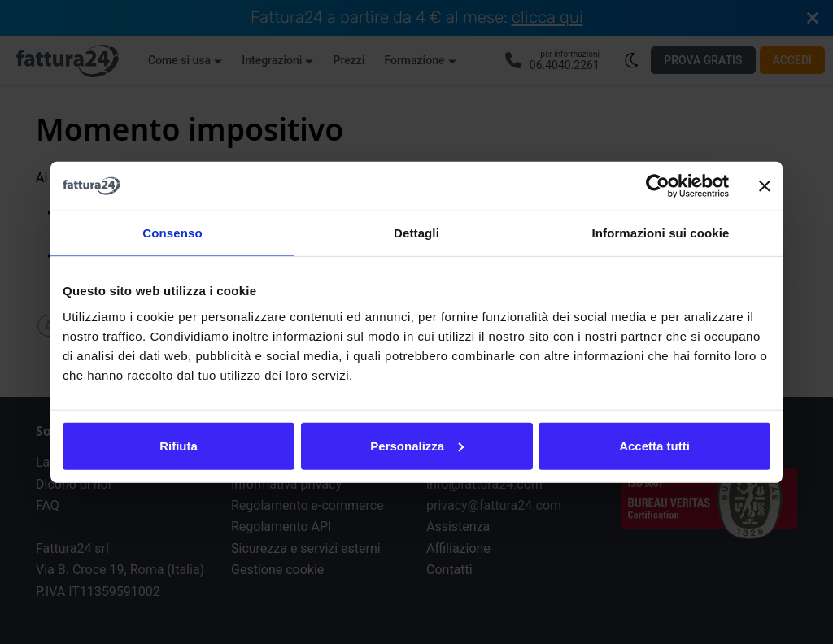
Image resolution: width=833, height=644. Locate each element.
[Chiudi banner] (765, 186)
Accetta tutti (654, 445)
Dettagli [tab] (416, 233)
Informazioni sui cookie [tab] (661, 233)
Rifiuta (179, 445)
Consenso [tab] (172, 233)
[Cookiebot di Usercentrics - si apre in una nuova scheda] (658, 186)
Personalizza (417, 445)
